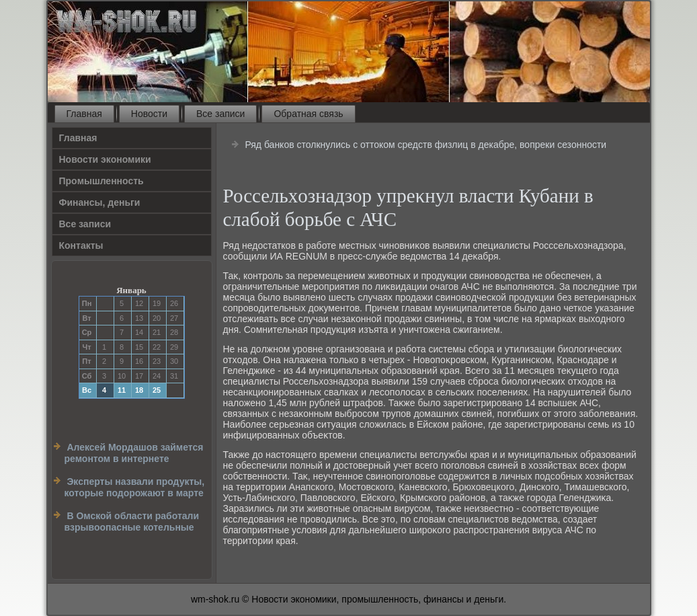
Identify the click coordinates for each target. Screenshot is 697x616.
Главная (84, 114)
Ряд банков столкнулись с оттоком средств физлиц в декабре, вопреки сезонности (425, 145)
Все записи (220, 114)
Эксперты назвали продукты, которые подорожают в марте (135, 488)
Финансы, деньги (100, 202)
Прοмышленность (101, 181)
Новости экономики (105, 159)
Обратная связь (308, 114)
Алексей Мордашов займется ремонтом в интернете (134, 453)
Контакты (81, 245)
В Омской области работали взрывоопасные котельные (132, 522)
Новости (149, 114)
